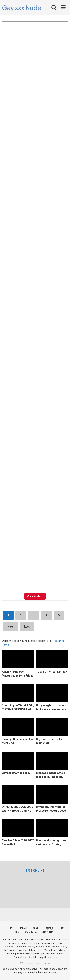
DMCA (46, 963)
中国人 (50, 928)
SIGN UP (48, 932)
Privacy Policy (34, 963)
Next (10, 627)
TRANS (23, 928)
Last (27, 627)
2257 (23, 963)
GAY (10, 928)
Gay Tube (31, 932)
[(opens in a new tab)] (35, 870)
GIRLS (37, 928)
